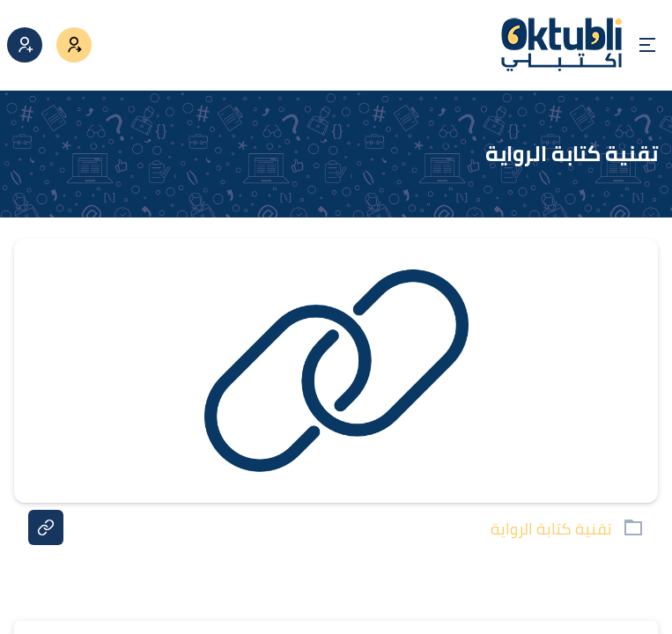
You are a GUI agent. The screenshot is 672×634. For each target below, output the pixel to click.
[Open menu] (647, 45)
